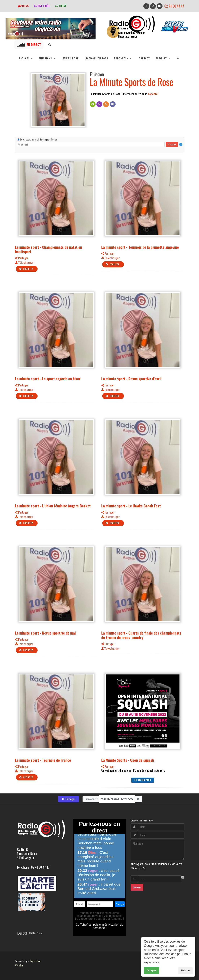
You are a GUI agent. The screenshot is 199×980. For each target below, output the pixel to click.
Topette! (153, 94)
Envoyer (137, 887)
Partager (22, 258)
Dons (23, 6)
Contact (144, 58)
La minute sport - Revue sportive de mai (45, 633)
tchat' (61, 6)
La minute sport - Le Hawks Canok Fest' (131, 506)
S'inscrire (172, 144)
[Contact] (113, 104)
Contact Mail (36, 933)
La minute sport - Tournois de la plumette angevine (140, 247)
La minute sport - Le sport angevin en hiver (48, 379)
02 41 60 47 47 (174, 6)
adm (19, 965)
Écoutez (26, 269)
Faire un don (71, 58)
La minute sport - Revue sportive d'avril (131, 379)
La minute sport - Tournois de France (43, 760)
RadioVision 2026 (97, 58)
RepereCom (35, 961)
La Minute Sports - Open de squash (128, 760)
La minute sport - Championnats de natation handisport (48, 249)
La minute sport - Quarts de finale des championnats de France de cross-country (141, 635)
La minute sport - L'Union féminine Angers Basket (53, 506)
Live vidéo (42, 6)
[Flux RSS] (106, 104)
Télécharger (24, 263)
